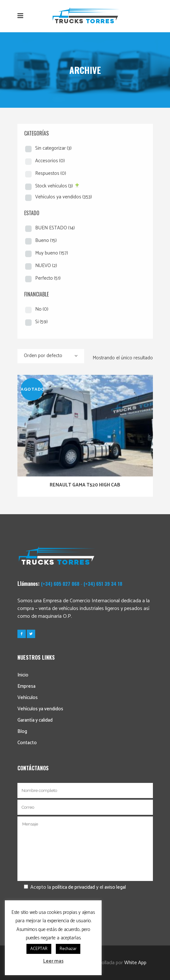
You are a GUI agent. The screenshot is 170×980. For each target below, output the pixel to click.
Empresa (26, 686)
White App (135, 963)
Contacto (27, 743)
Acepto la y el (72, 887)
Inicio (23, 675)
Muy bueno (52, 253)
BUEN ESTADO (55, 228)
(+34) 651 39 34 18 (103, 584)
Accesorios (50, 161)
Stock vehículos (54, 186)
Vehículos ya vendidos (64, 197)
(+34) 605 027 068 (60, 584)
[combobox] (51, 356)
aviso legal (115, 887)
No (42, 309)
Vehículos (28, 698)
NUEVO (46, 266)
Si (41, 322)
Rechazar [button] (68, 949)
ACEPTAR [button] (39, 949)
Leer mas (53, 961)
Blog (22, 731)
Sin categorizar (53, 148)
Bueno (46, 240)
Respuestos (51, 173)
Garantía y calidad (35, 720)
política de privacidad (74, 887)
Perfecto (48, 278)
